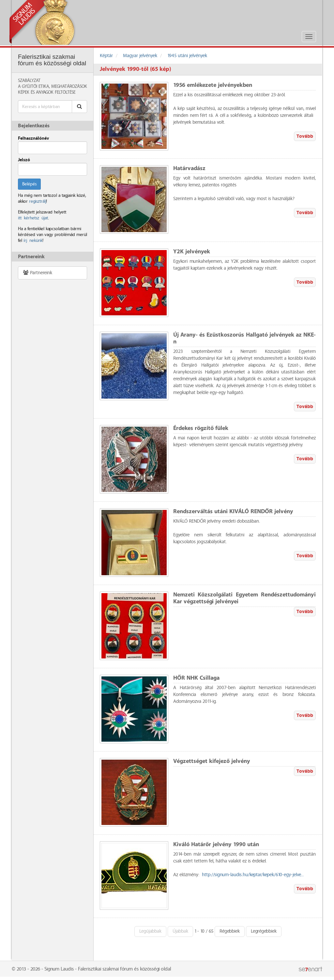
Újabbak (180, 931)
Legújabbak (150, 931)
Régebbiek (230, 931)
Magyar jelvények (140, 56)
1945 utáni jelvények (187, 56)
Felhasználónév (33, 138)
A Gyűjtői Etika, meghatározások (53, 87)
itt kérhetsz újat (33, 218)
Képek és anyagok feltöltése (47, 92)
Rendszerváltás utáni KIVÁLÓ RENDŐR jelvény (233, 512)
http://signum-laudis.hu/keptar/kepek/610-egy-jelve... (253, 875)
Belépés (29, 184)
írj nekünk (33, 241)
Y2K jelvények (192, 252)
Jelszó (24, 160)
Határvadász (189, 169)
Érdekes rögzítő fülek (201, 428)
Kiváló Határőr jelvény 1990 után (216, 845)
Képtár (106, 56)
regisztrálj (38, 201)
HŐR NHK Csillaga (196, 678)
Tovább (305, 136)
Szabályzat (29, 81)
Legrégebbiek (264, 931)
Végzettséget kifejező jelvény (212, 761)
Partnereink (37, 273)
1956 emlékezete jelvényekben (213, 85)
